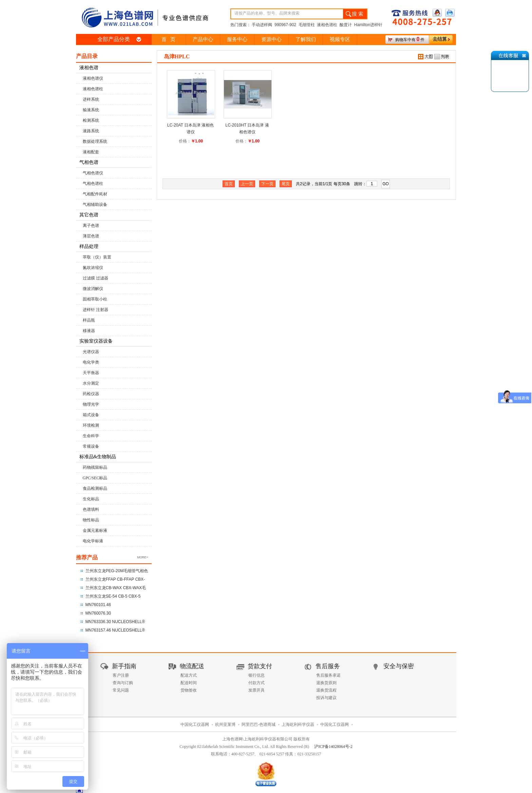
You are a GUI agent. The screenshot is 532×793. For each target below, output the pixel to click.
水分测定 (91, 383)
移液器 (89, 331)
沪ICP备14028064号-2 (333, 747)
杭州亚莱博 (225, 724)
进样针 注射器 (96, 310)
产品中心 (203, 39)
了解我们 (306, 39)
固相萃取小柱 (95, 299)
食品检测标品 (95, 488)
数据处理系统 (95, 141)
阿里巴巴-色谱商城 (259, 724)
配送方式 (189, 675)
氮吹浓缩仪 (93, 268)
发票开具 (256, 690)
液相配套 (91, 152)
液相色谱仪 (93, 78)
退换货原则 (326, 683)
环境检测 (91, 425)
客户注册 (121, 675)
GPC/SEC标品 (95, 478)
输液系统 (91, 110)
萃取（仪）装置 (97, 257)
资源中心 (271, 39)
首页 (229, 184)
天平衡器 (91, 373)
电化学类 (91, 362)
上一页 (247, 184)
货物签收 (189, 690)
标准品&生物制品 (98, 457)
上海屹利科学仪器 (298, 724)
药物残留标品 (95, 467)
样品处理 (89, 246)
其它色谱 (89, 215)
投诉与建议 (326, 698)
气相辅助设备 (95, 205)
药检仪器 (91, 394)
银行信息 (256, 675)
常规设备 (91, 446)
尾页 (286, 184)
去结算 (440, 39)
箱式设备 (91, 415)
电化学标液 (93, 541)
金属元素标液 (95, 530)
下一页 (267, 184)
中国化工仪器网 (195, 724)
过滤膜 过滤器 (96, 278)
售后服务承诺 (328, 675)
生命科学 (91, 436)
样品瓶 (89, 320)
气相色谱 (89, 162)
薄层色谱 (91, 236)
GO (386, 184)
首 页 (168, 39)
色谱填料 (91, 509)
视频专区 (340, 39)
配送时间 (189, 683)
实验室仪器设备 (96, 341)
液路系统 (91, 131)
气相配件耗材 (95, 194)
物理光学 (91, 404)
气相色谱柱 (93, 183)
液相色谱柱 (93, 89)
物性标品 (91, 520)
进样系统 (91, 99)
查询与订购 (123, 683)
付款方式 (256, 683)
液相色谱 (89, 68)
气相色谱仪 (93, 173)
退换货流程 (326, 690)
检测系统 (91, 120)
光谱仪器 (91, 352)
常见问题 (121, 690)
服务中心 (237, 39)
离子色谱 (91, 226)
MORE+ (142, 557)
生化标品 (91, 499)
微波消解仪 (93, 289)
